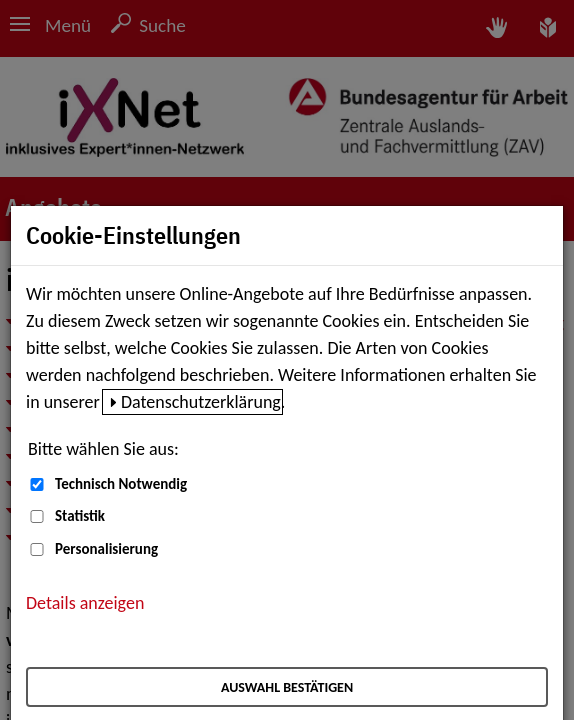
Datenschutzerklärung (201, 402)
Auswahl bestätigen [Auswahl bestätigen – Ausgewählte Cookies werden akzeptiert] (287, 687)
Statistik (80, 516)
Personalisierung (106, 549)
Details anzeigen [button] (85, 603)
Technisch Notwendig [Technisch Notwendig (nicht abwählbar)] (121, 484)
